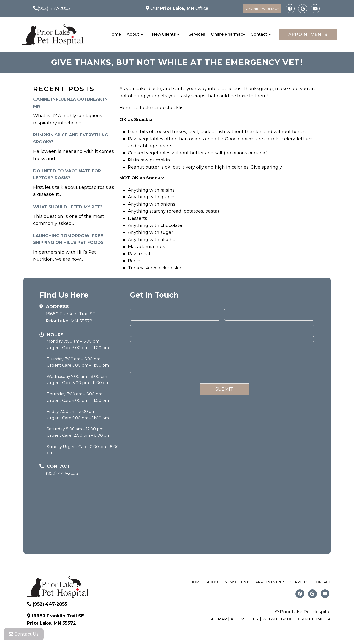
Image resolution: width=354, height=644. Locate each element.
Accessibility (245, 619)
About (133, 34)
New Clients (164, 34)
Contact (259, 34)
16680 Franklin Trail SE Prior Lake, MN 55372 (71, 317)
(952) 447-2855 (54, 8)
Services (197, 34)
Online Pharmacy (262, 8)
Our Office (179, 8)
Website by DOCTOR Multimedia (296, 619)
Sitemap (218, 619)
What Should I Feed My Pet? (68, 207)
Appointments (308, 34)
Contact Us (24, 634)
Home (115, 34)
